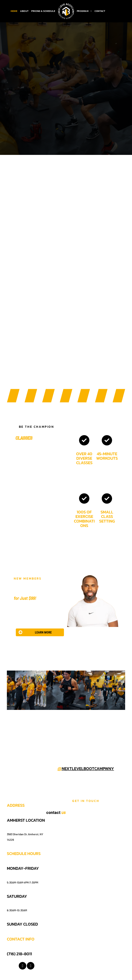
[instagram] (31, 966)
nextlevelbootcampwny (88, 769)
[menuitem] (14, 11)
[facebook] (23, 966)
